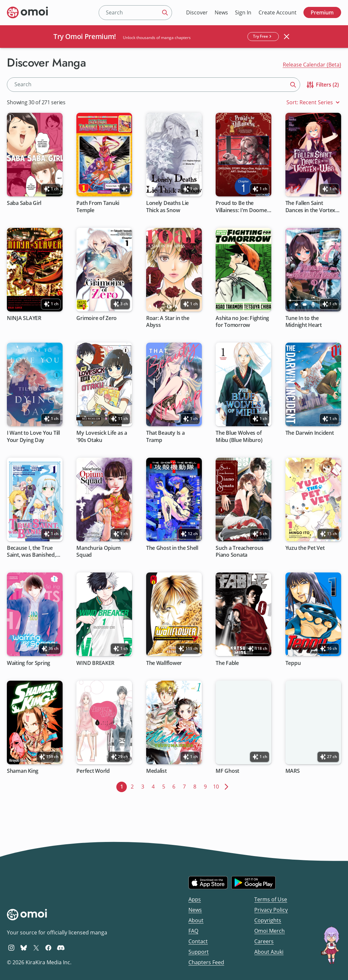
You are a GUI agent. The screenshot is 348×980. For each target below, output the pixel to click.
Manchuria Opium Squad (99, 551)
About (196, 920)
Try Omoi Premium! (85, 36)
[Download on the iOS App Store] (208, 883)
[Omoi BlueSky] (24, 948)
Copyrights (268, 920)
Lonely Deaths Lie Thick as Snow (167, 207)
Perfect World (93, 771)
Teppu (293, 663)
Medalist (156, 771)
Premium (322, 12)
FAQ (193, 931)
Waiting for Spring (29, 663)
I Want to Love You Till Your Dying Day (33, 437)
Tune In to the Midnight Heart (304, 322)
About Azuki (269, 952)
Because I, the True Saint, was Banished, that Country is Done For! (32, 552)
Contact (198, 941)
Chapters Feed (206, 962)
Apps (195, 899)
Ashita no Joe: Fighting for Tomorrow (243, 322)
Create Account (278, 12)
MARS (293, 771)
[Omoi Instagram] (11, 948)
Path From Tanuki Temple (98, 207)
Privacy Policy (271, 910)
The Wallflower (164, 663)
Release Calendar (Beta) (312, 65)
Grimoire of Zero (97, 318)
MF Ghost (228, 771)
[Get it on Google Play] (253, 883)
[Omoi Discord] (61, 948)
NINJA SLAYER (24, 318)
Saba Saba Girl (24, 203)
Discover (197, 12)
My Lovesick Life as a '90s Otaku (102, 437)
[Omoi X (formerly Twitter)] (36, 948)
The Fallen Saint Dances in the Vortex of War (310, 207)
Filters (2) (322, 85)
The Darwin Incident (310, 433)
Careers (264, 941)
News (221, 12)
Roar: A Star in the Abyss (168, 322)
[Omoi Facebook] (48, 948)
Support (199, 952)
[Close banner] (287, 36)
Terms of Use (271, 899)
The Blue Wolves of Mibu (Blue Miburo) (239, 437)
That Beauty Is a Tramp (165, 437)
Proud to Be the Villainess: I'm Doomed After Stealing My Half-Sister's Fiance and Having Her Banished (243, 207)
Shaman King (23, 771)
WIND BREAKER (96, 663)
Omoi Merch (270, 931)
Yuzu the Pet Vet (305, 548)
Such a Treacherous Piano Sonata (240, 551)
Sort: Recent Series (314, 102)
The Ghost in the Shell (172, 548)
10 (217, 786)
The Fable (228, 663)
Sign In (243, 12)
